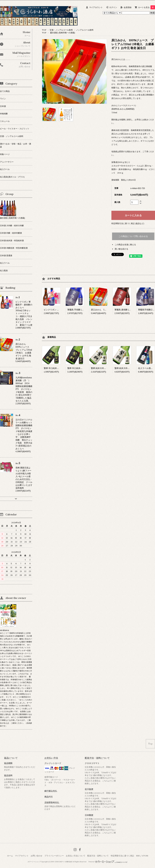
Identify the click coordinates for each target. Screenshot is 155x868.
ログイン (113, 7)
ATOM (145, 856)
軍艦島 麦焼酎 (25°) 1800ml (127, 310)
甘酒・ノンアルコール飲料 (61, 30)
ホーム (10, 856)
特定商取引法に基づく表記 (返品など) (128, 223)
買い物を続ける (121, 249)
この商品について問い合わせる (133, 236)
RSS (138, 856)
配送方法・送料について (98, 856)
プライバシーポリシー (54, 856)
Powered (108, 862)
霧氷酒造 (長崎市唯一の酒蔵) (63, 33)
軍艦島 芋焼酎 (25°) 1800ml (80, 310)
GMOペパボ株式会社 (65, 862)
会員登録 (128, 7)
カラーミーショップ (34, 862)
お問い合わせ (36, 856)
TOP (44, 30)
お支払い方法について (76, 856)
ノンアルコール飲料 (85, 30)
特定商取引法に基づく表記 (122, 856)
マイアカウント (96, 7)
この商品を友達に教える (125, 245)
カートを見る (147, 7)
